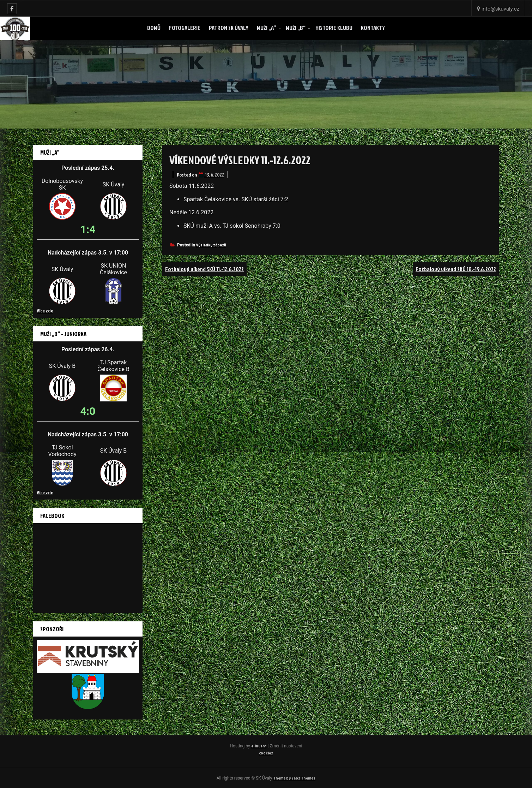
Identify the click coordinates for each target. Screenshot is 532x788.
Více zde (45, 311)
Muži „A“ (266, 28)
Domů (154, 28)
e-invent (259, 746)
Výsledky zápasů (211, 245)
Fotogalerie (185, 28)
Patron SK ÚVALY (229, 28)
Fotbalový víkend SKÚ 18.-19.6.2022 (456, 269)
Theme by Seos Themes (294, 778)
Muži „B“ (296, 28)
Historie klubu (334, 28)
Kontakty (373, 28)
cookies (266, 753)
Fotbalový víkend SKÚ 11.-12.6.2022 (204, 269)
